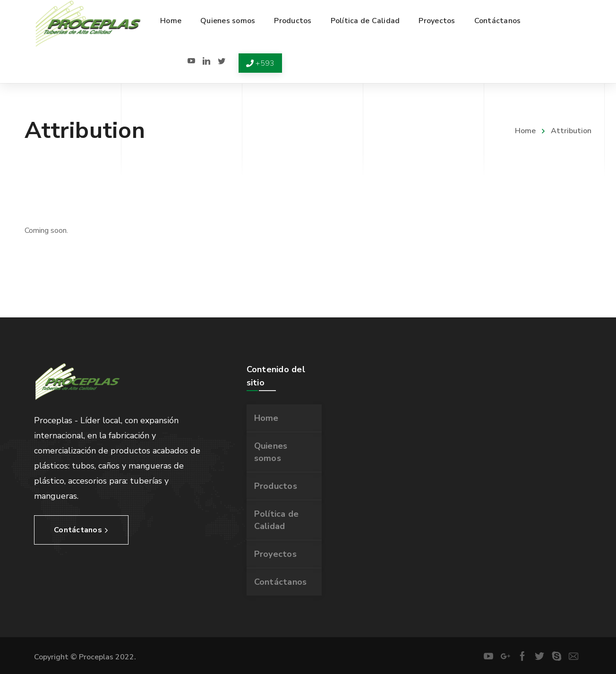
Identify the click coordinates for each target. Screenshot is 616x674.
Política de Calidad (277, 520)
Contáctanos (281, 582)
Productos (276, 486)
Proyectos (275, 554)
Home (525, 131)
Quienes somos (271, 452)
